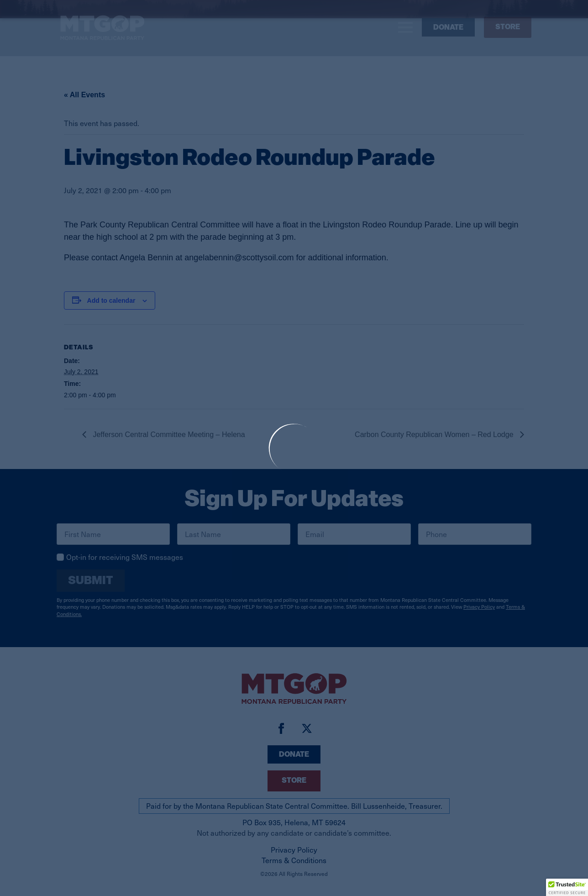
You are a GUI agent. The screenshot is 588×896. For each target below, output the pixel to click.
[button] (567, 887)
